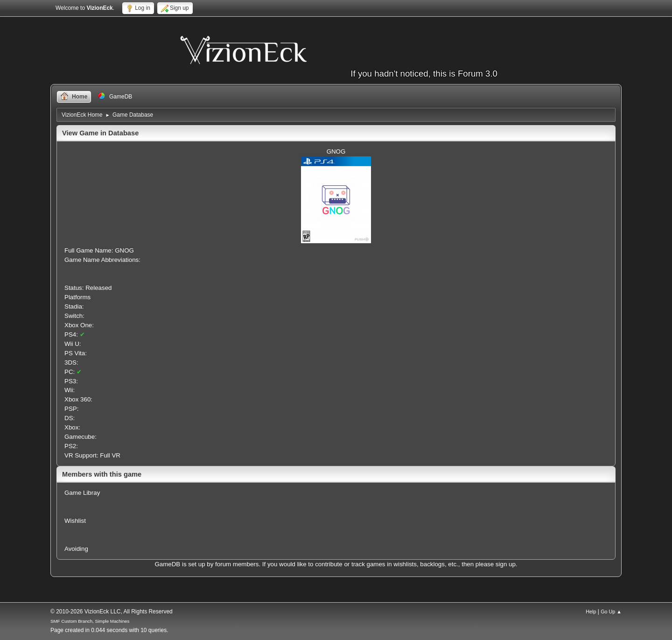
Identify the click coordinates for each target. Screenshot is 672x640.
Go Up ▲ (611, 612)
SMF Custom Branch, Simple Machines (90, 621)
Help (591, 612)
